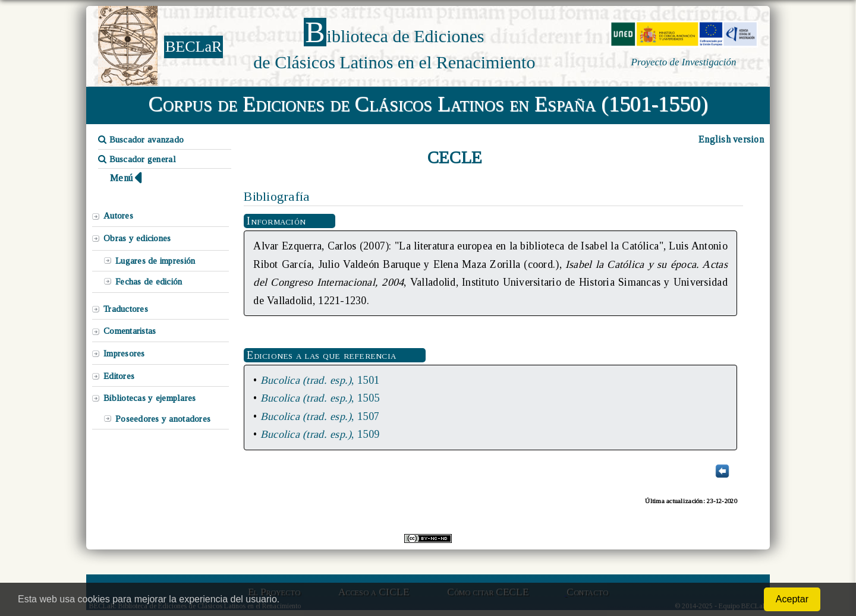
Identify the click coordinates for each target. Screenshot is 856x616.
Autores (118, 216)
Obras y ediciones (137, 238)
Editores (119, 376)
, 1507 (320, 416)
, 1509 (320, 434)
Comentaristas (130, 331)
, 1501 (320, 380)
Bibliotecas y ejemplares (150, 398)
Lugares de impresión (155, 261)
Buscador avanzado (141, 140)
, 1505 (320, 398)
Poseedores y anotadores (163, 419)
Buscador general (137, 159)
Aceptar (792, 599)
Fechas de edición (149, 282)
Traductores (126, 309)
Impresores (124, 353)
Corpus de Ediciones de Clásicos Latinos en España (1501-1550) (428, 104)
